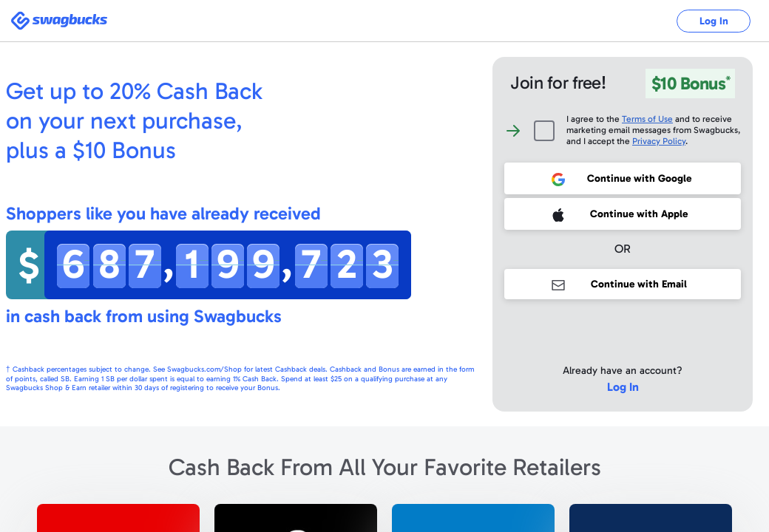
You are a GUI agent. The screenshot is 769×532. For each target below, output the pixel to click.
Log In (714, 21)
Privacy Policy (659, 141)
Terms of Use (647, 119)
